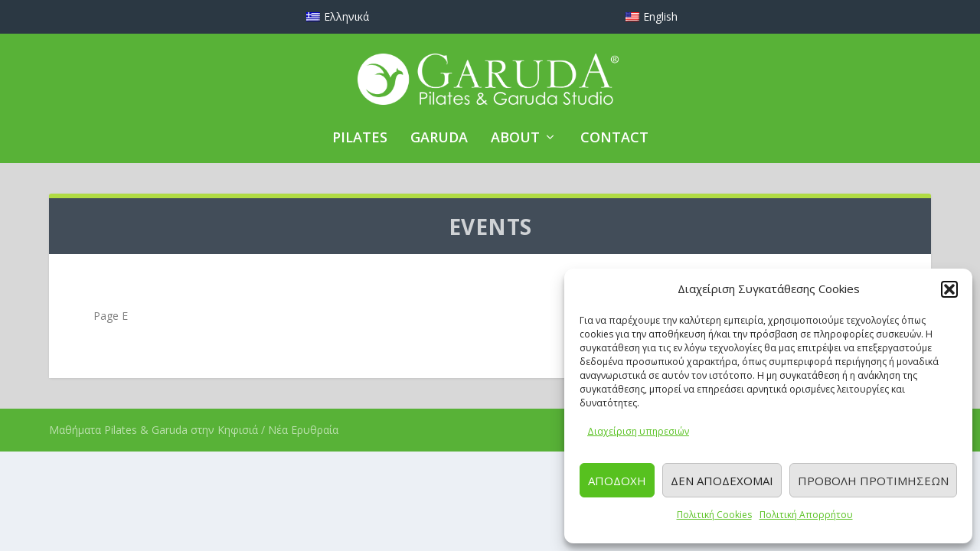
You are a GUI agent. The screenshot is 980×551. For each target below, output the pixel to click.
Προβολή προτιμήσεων (873, 481)
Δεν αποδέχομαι (722, 481)
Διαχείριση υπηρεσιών (638, 431)
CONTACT (614, 139)
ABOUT (515, 139)
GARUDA (439, 139)
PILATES (360, 139)
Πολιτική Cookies (714, 515)
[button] (949, 289)
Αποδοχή (617, 481)
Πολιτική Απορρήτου (806, 515)
